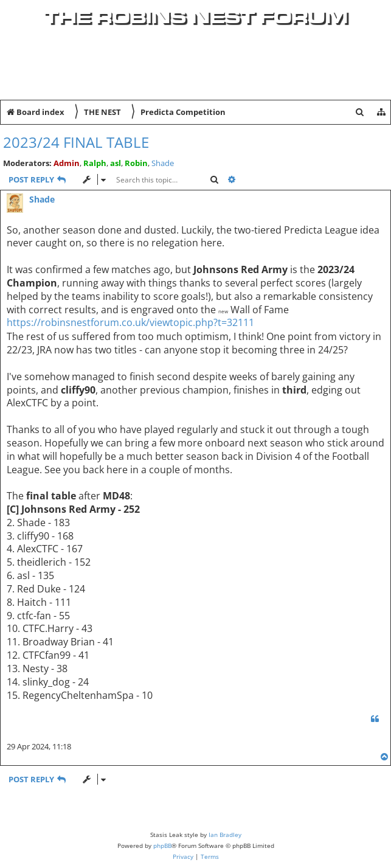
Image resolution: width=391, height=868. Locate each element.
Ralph (95, 163)
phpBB (162, 845)
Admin (67, 163)
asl (116, 163)
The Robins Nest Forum (196, 17)
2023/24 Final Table (76, 142)
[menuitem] (371, 82)
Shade (163, 163)
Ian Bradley (225, 835)
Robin (136, 163)
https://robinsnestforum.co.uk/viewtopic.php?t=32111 (130, 323)
